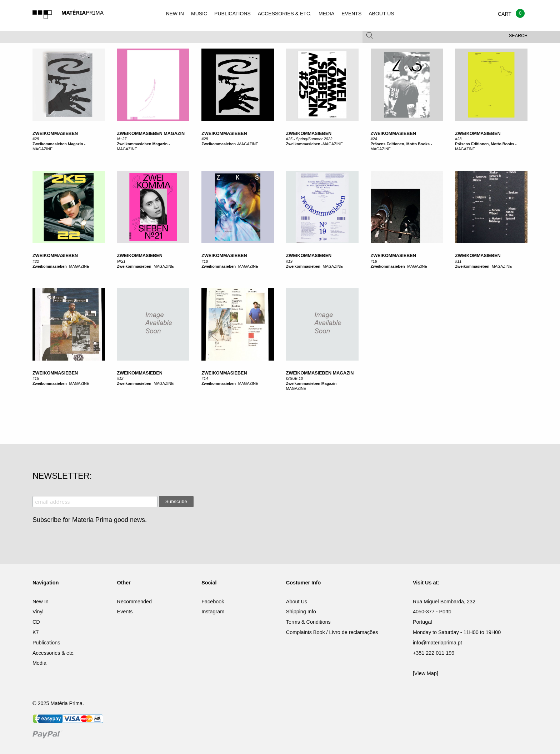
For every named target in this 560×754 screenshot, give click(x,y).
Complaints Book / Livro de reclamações (332, 632)
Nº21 (121, 261)
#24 (374, 139)
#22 (36, 261)
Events (125, 612)
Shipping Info (301, 612)
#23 (458, 139)
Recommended (135, 602)
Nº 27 (122, 139)
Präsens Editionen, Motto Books (400, 144)
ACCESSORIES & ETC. (285, 14)
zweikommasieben (55, 134)
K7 (36, 632)
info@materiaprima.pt (437, 643)
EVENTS (351, 14)
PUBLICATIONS (232, 14)
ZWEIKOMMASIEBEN (140, 256)
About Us (297, 602)
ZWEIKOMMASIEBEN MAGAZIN (320, 373)
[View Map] (426, 673)
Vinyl (38, 612)
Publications (46, 643)
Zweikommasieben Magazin (58, 144)
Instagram (213, 612)
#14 (205, 378)
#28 (36, 139)
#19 (289, 261)
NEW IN (175, 14)
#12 (120, 378)
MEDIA (326, 14)
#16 (374, 261)
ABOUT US (381, 14)
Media (39, 663)
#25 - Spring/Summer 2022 (309, 139)
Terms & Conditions (308, 622)
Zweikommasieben (224, 134)
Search (518, 36)
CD (36, 622)
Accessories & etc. (54, 653)
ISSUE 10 (294, 378)
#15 (36, 378)
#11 (458, 261)
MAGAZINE (42, 149)
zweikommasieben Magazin (151, 134)
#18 (205, 261)
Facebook (213, 602)
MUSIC (199, 14)
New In (41, 602)
